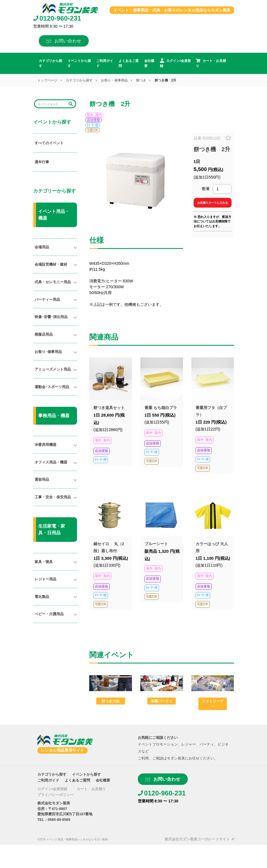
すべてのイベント (49, 143)
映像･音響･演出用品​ (51, 317)
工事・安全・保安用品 (53, 497)
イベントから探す (79, 63)
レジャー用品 (45, 579)
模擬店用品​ (44, 334)
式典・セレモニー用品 (53, 282)
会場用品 (42, 247)
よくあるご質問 (129, 63)
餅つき (141, 80)
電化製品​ (42, 597)
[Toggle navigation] (36, 8)
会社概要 (149, 63)
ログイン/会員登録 (52, 789)
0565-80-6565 (59, 820)
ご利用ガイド (105, 63)
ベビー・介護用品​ (49, 614)
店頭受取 (93, 120)
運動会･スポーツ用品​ (52, 387)
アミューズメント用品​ (53, 369)
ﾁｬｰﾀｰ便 (93, 125)
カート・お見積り (91, 789)
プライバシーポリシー (56, 795)
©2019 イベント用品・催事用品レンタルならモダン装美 (73, 839)
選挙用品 (42, 479)
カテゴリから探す (50, 63)
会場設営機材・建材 (51, 264)
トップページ (47, 80)
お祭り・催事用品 (114, 80)
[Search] (51, 104)
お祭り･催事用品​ (48, 352)
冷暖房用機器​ (45, 445)
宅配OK (92, 130)
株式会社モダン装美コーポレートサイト (197, 839)
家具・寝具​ (44, 562)
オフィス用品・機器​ (51, 462)
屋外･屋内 (94, 115)
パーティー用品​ (47, 300)
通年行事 (42, 162)
